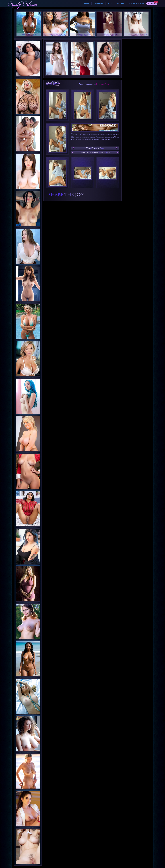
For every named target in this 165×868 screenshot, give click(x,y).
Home (87, 4)
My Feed (152, 4)
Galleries (98, 4)
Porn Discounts (137, 4)
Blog (110, 4)
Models (121, 4)
